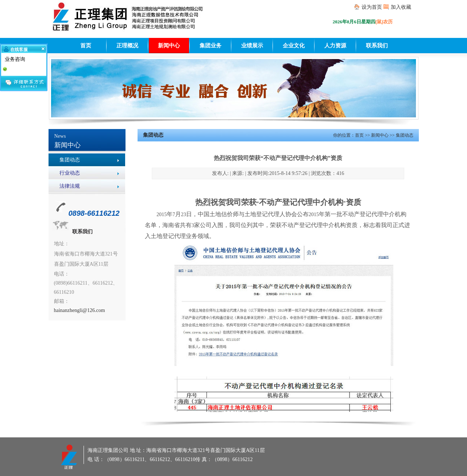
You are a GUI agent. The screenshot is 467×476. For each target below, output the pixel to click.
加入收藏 (401, 7)
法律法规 (70, 186)
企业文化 (294, 46)
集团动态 (70, 160)
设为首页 (372, 7)
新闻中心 (169, 46)
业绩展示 (252, 46)
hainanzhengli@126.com (80, 310)
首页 (86, 46)
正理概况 (127, 46)
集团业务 (211, 46)
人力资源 (335, 46)
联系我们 (377, 46)
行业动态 (70, 173)
